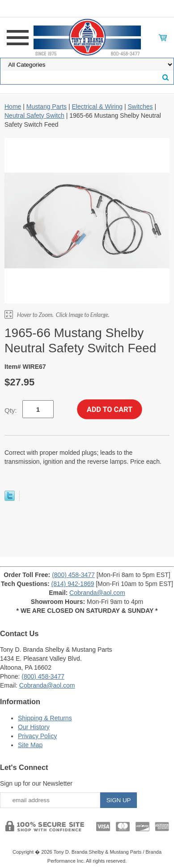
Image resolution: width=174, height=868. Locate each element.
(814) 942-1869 (73, 584)
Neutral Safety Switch (34, 115)
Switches (140, 107)
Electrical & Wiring (97, 107)
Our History (34, 727)
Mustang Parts (47, 107)
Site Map (30, 745)
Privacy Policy (37, 736)
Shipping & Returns (45, 718)
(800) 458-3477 (73, 575)
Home (13, 107)
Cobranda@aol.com (97, 593)
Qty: (11, 410)
